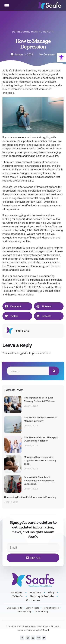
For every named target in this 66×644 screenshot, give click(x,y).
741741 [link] (21, 291)
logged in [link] (23, 353)
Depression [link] (21, 30)
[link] (61, 58)
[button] (7, 5)
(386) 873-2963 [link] (36, 230)
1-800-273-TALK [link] (24, 287)
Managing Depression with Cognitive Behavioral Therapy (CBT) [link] (40, 460)
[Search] (54, 371)
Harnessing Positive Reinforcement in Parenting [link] (30, 497)
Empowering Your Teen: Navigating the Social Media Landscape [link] (39, 480)
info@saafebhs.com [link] (14, 234)
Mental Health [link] (43, 30)
